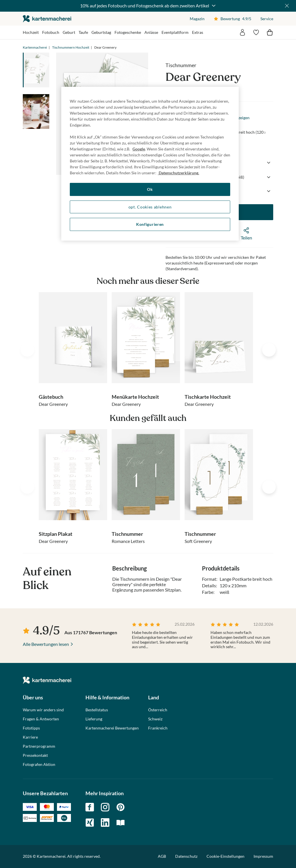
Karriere (30, 737)
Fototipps (31, 728)
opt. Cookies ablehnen (150, 207)
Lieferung (94, 719)
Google (139, 149)
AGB (162, 856)
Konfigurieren (150, 224)
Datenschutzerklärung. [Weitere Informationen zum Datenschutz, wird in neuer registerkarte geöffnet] (178, 173)
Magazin (197, 19)
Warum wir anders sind (43, 710)
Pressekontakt (35, 755)
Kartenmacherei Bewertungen (112, 728)
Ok (150, 189)
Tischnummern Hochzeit (71, 47)
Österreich (158, 710)
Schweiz (155, 719)
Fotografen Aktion (39, 764)
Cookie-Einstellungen (225, 856)
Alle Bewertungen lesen (46, 644)
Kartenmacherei (35, 47)
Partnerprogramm (39, 746)
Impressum (263, 856)
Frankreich (158, 728)
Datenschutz (186, 856)
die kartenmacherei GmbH (47, 19)
